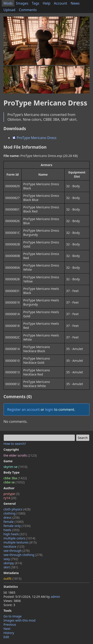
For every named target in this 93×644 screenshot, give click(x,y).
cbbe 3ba (15, 478)
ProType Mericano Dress (34, 138)
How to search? (15, 444)
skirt (11, 567)
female (14, 522)
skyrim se (15, 467)
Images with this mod (19, 620)
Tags (36, 3)
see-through (17, 551)
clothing (14, 513)
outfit (12, 579)
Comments (28, 10)
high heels (15, 534)
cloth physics (17, 509)
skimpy (13, 563)
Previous (10, 624)
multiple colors (19, 538)
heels (11, 530)
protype (11, 494)
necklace (14, 546)
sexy (11, 559)
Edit (6, 637)
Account (61, 3)
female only (17, 526)
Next (7, 629)
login (49, 410)
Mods (8, 3)
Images (22, 3)
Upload (9, 10)
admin (55, 597)
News (75, 3)
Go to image (13, 616)
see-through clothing (23, 555)
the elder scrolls (20, 455)
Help (47, 3)
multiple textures (20, 542)
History (9, 633)
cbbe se (14, 482)
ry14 (10, 498)
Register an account (23, 410)
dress (12, 517)
